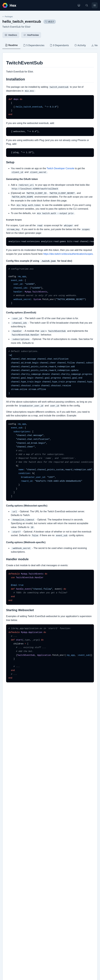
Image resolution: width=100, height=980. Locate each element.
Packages (8, 17)
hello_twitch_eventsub (22, 21)
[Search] (87, 5)
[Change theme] (79, 5)
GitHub (9, 864)
